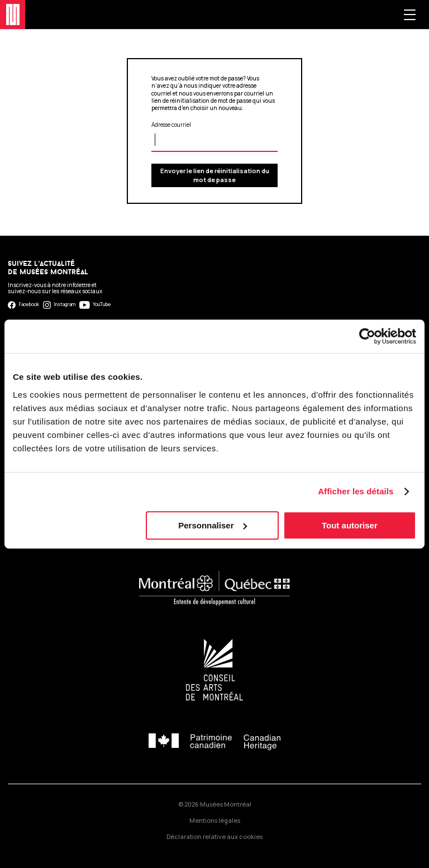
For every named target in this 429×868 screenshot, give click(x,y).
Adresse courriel (171, 125)
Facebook (23, 305)
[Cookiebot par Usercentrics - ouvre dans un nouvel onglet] (367, 336)
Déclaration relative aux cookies (214, 836)
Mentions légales (215, 820)
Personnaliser (213, 525)
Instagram (59, 305)
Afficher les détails (356, 491)
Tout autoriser (350, 525)
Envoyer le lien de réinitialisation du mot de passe (215, 175)
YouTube (95, 305)
